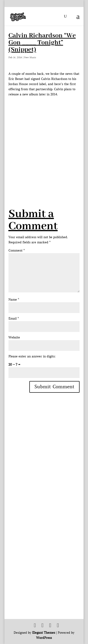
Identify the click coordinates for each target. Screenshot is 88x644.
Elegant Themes (44, 633)
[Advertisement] (44, 141)
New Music (30, 57)
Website (14, 337)
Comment (17, 250)
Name (14, 300)
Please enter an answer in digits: (32, 356)
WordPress (44, 638)
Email (14, 318)
